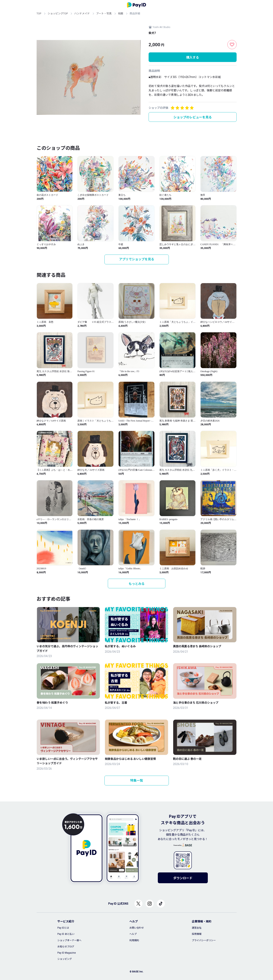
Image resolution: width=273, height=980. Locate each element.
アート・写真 (104, 13)
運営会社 (197, 928)
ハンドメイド (82, 13)
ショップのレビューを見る (193, 117)
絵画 (121, 13)
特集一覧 (137, 781)
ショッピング (65, 959)
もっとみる (137, 584)
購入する (193, 57)
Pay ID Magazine (67, 953)
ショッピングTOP (58, 13)
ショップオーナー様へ (69, 940)
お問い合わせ (137, 928)
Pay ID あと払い (66, 934)
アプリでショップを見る (137, 259)
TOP (39, 13)
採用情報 (197, 934)
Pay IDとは (63, 928)
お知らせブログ (66, 947)
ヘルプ (133, 934)
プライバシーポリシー (204, 940)
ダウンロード (183, 878)
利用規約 (134, 940)
